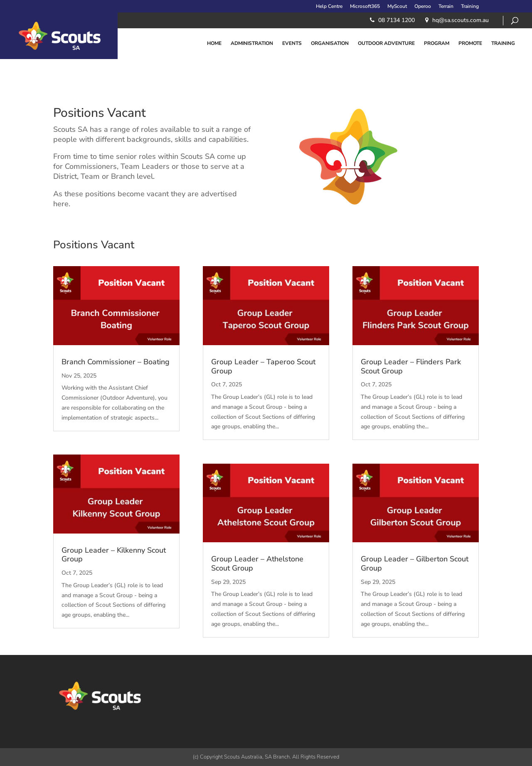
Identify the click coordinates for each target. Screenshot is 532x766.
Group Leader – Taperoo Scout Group (263, 366)
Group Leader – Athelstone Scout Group (257, 563)
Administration (252, 43)
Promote (470, 43)
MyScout (397, 7)
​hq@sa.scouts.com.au (461, 20)
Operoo (423, 7)
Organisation (330, 43)
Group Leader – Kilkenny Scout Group (114, 555)
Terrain (446, 7)
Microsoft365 (365, 7)
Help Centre (329, 7)
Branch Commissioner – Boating (116, 362)
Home (214, 43)
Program (437, 43)
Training (470, 7)
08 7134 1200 (397, 20)
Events (292, 43)
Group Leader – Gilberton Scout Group (415, 563)
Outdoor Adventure (386, 43)
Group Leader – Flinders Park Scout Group (411, 366)
